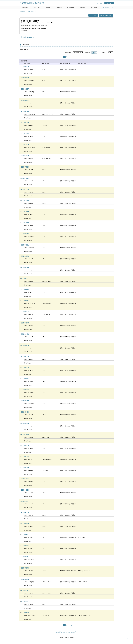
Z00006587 (25, 278)
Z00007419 (25, 212)
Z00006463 (25, 334)
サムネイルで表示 (96, 53)
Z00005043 (25, 457)
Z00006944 (25, 234)
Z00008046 (25, 111)
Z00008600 (25, 67)
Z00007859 (25, 145)
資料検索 (59, 8)
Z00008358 (25, 78)
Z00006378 (25, 323)
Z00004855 (25, 523)
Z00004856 (25, 512)
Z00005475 (25, 423)
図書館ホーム (25, 8)
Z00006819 (25, 267)
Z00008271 (25, 100)
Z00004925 (25, 479)
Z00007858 (25, 156)
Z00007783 (25, 167)
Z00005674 (25, 390)
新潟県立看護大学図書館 (32, 3)
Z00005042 (25, 468)
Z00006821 (25, 245)
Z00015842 (25, 590)
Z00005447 (25, 401)
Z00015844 (25, 568)
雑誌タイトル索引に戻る (29, 11)
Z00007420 (25, 200)
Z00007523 (25, 189)
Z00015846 (25, 546)
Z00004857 (25, 501)
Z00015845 (25, 557)
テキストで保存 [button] (93, 15)
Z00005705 (25, 368)
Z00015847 (25, 535)
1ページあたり (102, 52)
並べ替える (68, 52)
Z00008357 (25, 89)
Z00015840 (25, 613)
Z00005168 (25, 445)
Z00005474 (25, 434)
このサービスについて (127, 639)
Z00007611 (25, 178)
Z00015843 (25, 579)
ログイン (100, 3)
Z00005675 (25, 379)
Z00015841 (25, 601)
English (109, 3)
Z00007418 (25, 223)
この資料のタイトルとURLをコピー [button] (66, 632)
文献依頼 (82, 8)
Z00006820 (25, 256)
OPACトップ (36, 8)
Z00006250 (25, 345)
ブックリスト (94, 8)
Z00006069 (25, 356)
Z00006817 (25, 301)
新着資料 (48, 8)
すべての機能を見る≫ (108, 8)
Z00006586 (25, 312)
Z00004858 (25, 490)
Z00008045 (25, 122)
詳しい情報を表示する (28, 37)
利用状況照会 (71, 8)
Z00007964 (25, 134)
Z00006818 (25, 290)
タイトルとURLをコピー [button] (106, 15)
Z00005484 (25, 412)
